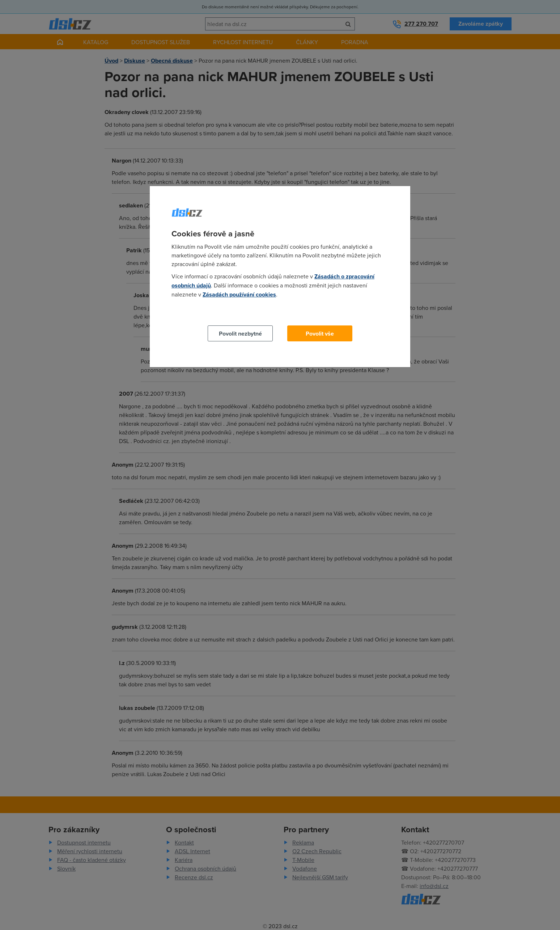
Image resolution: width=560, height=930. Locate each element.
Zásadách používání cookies (239, 294)
